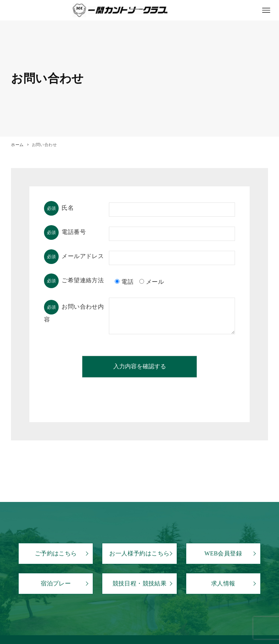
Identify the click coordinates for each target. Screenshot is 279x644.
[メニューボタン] (266, 10)
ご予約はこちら (56, 553)
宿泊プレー (56, 583)
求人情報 (223, 583)
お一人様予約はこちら (139, 553)
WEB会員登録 (223, 553)
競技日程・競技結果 (140, 583)
